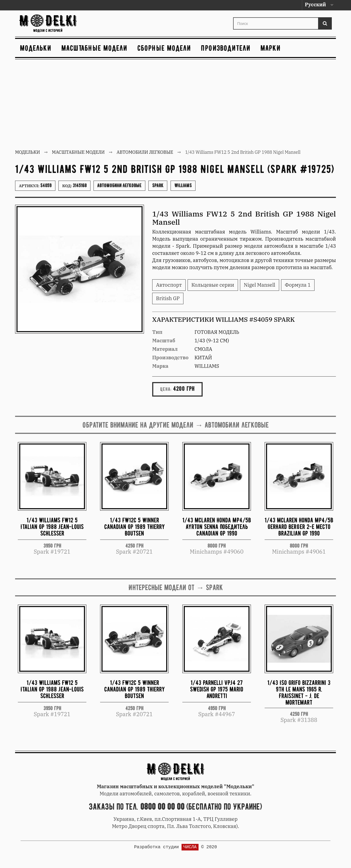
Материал (165, 349)
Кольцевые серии (213, 285)
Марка (160, 366)
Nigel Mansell (260, 285)
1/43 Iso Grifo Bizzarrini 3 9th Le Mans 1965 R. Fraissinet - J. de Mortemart (299, 692)
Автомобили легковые (119, 186)
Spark (158, 186)
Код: (74, 186)
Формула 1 (298, 285)
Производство (170, 358)
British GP (168, 298)
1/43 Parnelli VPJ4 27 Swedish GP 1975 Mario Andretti (217, 689)
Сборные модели (164, 48)
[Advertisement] (175, 105)
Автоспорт (169, 285)
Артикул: (35, 186)
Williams (183, 186)
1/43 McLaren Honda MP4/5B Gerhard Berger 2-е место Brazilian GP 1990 (299, 527)
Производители (226, 48)
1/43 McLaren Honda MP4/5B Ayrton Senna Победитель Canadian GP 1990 (217, 527)
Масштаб (164, 341)
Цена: (166, 389)
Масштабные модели (94, 48)
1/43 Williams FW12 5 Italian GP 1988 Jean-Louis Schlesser (52, 527)
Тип (157, 332)
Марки (271, 48)
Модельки (36, 48)
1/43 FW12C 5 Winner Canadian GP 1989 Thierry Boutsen (135, 527)
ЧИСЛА (190, 847)
